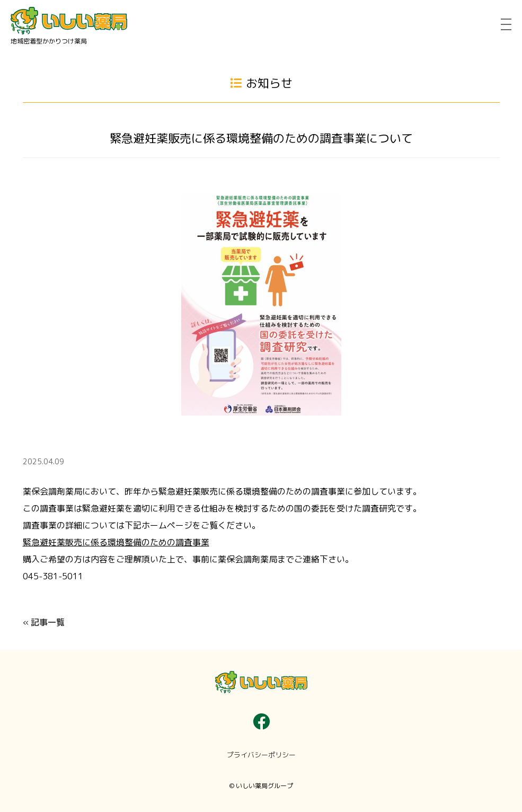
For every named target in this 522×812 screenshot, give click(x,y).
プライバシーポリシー (261, 755)
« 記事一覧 (44, 622)
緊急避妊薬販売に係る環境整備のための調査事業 (116, 542)
